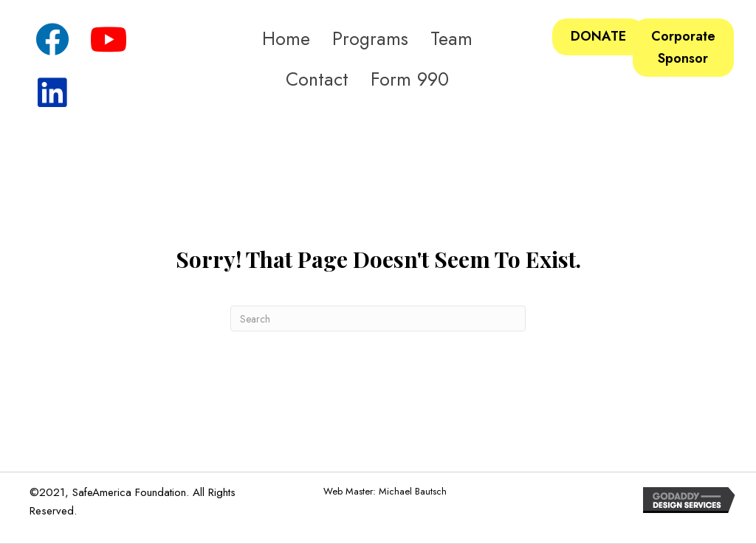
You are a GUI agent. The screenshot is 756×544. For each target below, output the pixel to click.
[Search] (378, 319)
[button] (52, 41)
